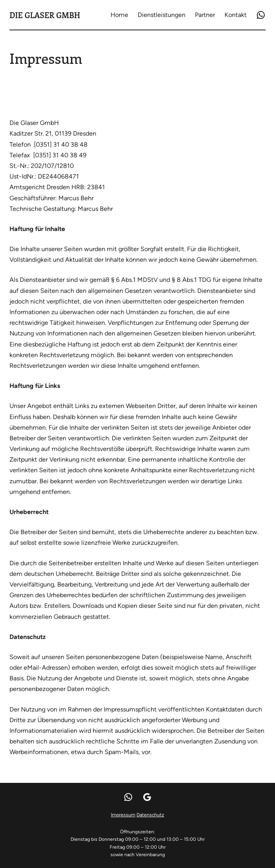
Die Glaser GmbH (45, 15)
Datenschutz (150, 815)
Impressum (123, 815)
